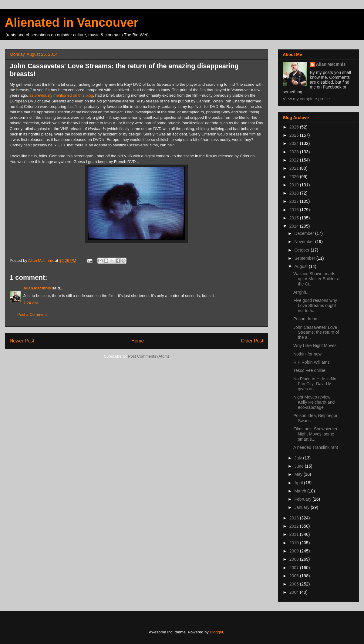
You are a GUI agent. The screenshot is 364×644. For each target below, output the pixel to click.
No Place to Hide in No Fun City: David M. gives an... (315, 384)
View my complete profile (306, 99)
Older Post (252, 341)
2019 (295, 185)
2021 (295, 168)
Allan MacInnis (37, 288)
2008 (295, 559)
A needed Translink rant (316, 447)
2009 (295, 551)
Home (138, 341)
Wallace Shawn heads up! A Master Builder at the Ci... (317, 279)
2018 (295, 193)
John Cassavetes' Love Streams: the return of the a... (316, 332)
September (305, 258)
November (305, 242)
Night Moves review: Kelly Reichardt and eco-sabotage (314, 402)
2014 (295, 226)
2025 (295, 135)
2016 (295, 210)
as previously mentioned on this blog (61, 95)
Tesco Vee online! (310, 370)
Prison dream (306, 319)
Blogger (216, 632)
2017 (295, 201)
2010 (295, 543)
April (299, 483)
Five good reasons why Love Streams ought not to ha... (315, 305)
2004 (295, 592)
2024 (295, 143)
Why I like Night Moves (315, 345)
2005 (295, 584)
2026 (295, 127)
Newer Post (22, 341)
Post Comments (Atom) (148, 356)
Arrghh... (302, 292)
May (299, 474)
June (299, 466)
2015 (295, 218)
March (301, 491)
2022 (295, 160)
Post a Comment (32, 314)
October (302, 250)
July (299, 458)
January (302, 507)
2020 (295, 177)
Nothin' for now (307, 354)
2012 (295, 526)
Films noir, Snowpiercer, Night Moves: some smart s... (316, 434)
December (305, 233)
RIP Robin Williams (312, 362)
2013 (295, 518)
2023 (295, 152)
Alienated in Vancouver (72, 22)
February (303, 499)
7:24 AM (31, 303)
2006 (295, 576)
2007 (295, 568)
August (301, 266)
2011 (295, 534)
